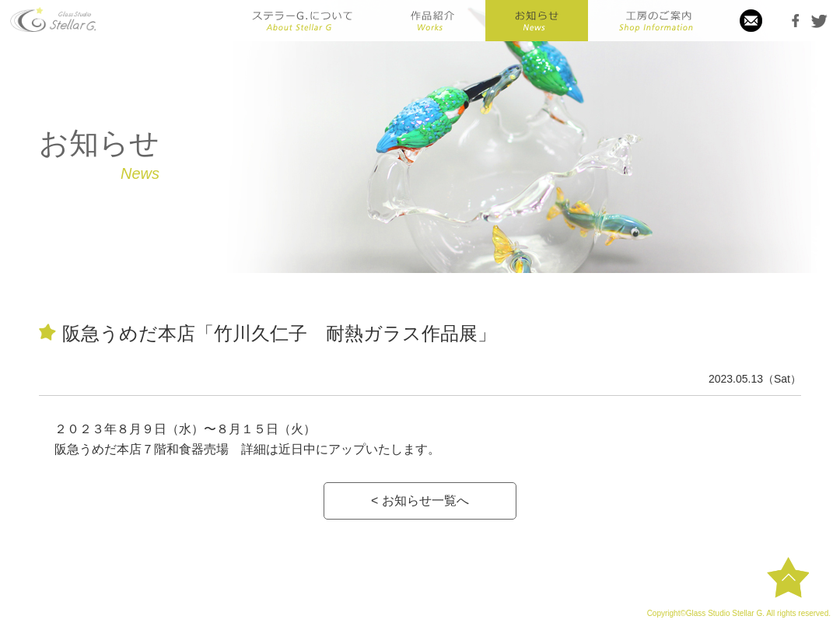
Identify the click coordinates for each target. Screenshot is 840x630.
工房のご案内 (656, 21)
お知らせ (537, 21)
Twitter (819, 21)
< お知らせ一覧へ (420, 500)
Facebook (796, 21)
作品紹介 (432, 21)
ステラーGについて (302, 21)
